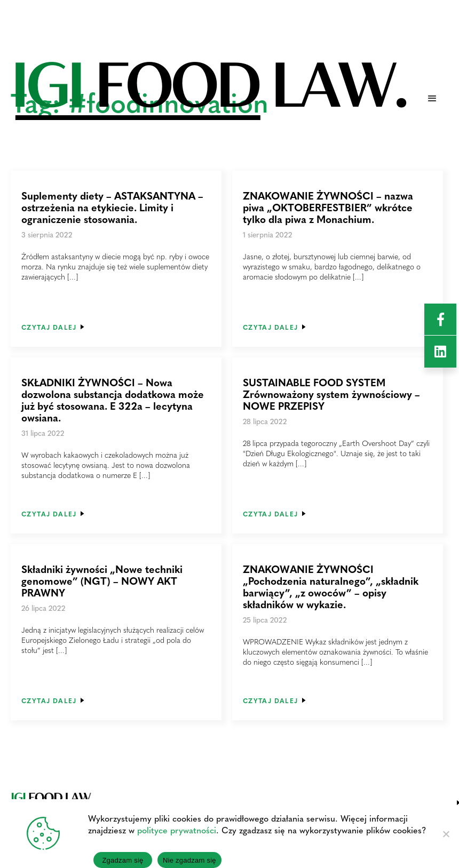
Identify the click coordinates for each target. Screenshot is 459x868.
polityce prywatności (177, 830)
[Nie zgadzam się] (446, 834)
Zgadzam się (122, 860)
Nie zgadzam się (189, 860)
